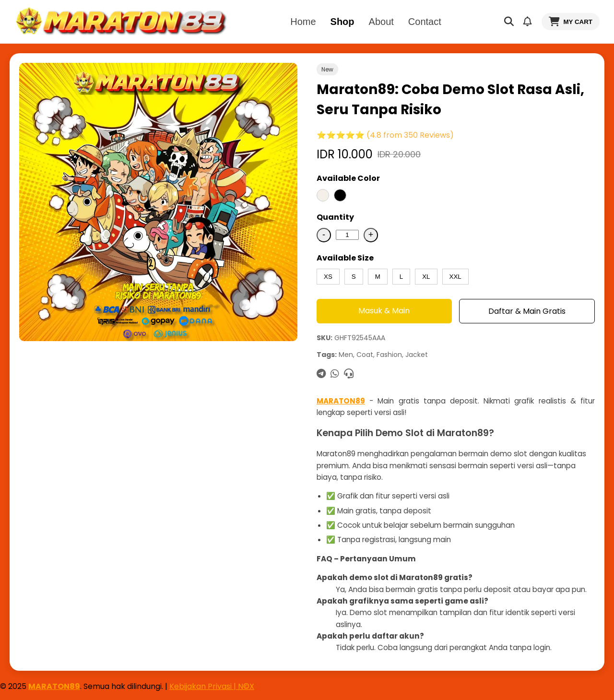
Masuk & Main (384, 311)
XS (328, 277)
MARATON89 (341, 401)
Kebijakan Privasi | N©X (212, 686)
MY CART (571, 22)
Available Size (345, 258)
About (381, 22)
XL (426, 277)
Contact (425, 22)
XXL (455, 277)
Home (303, 22)
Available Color (348, 178)
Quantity (335, 217)
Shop (342, 22)
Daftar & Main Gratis (527, 311)
